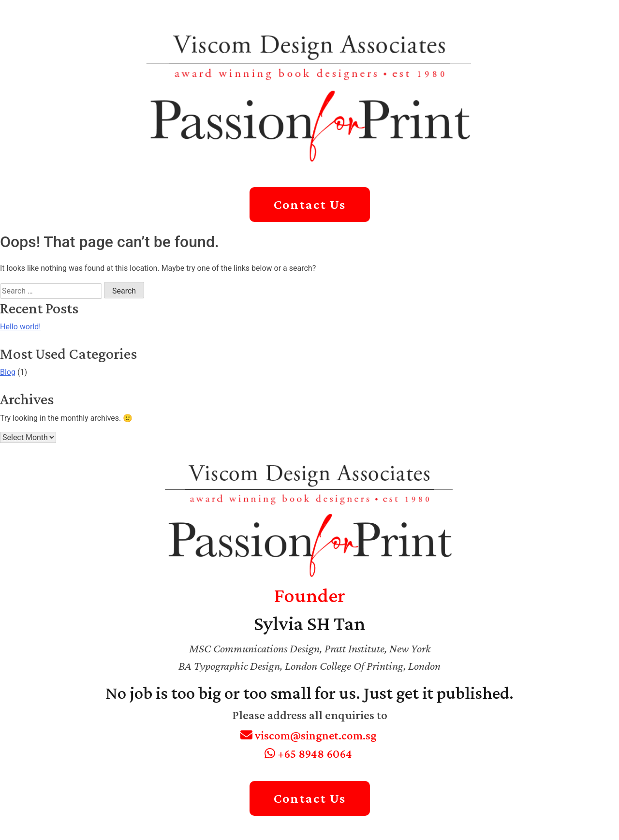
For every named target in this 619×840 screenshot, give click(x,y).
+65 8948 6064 (308, 754)
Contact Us (310, 204)
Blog (8, 372)
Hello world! (20, 327)
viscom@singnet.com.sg (309, 735)
